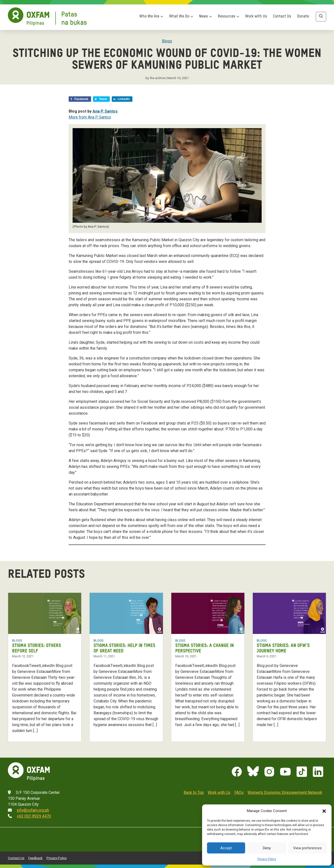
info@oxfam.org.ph (33, 809)
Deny (267, 848)
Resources (229, 17)
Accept (226, 848)
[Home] (47, 18)
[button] (324, 811)
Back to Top (194, 792)
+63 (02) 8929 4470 (34, 815)
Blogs (167, 41)
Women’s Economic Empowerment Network (285, 792)
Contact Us (282, 17)
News (206, 17)
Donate (303, 17)
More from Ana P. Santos (90, 117)
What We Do (181, 17)
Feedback (35, 857)
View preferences (307, 848)
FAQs (239, 792)
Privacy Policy (267, 859)
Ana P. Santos (105, 111)
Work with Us (256, 17)
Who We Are (151, 17)
